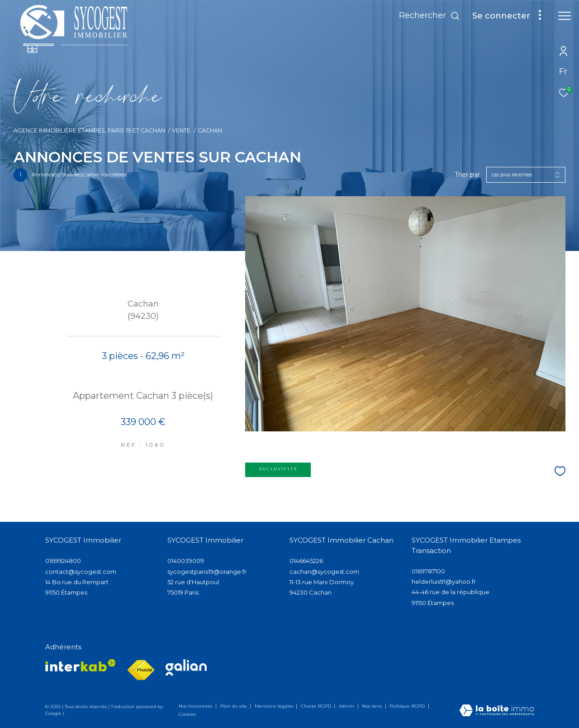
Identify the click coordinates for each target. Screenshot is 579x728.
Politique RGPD (407, 706)
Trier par (467, 175)
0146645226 (306, 561)
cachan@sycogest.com (324, 572)
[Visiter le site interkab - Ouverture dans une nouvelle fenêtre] (81, 665)
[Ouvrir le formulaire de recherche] (430, 16)
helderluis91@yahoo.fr (444, 581)
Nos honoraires (196, 706)
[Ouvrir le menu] (565, 16)
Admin (347, 706)
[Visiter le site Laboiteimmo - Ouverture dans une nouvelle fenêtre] (497, 711)
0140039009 (186, 561)
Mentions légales (275, 706)
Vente (181, 130)
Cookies (187, 714)
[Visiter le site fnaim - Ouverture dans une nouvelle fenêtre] (141, 670)
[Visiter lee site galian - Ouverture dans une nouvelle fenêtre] (186, 667)
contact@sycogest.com (81, 572)
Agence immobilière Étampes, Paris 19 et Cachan (89, 130)
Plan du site (234, 706)
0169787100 (428, 571)
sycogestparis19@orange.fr (207, 572)
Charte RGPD (317, 706)
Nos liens (373, 706)
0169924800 (63, 561)
